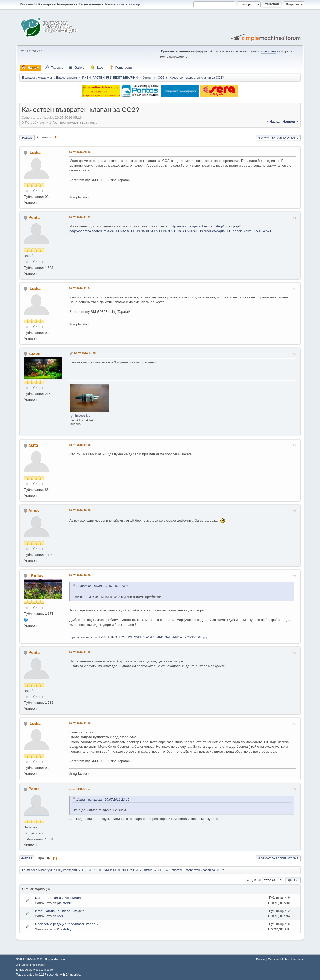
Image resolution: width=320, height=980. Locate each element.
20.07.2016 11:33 (80, 217)
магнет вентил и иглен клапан (59, 898)
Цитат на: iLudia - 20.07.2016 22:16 (103, 800)
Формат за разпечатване (278, 138)
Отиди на (254, 880)
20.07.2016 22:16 (80, 723)
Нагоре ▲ (298, 959)
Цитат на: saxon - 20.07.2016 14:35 (103, 586)
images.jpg (80, 416)
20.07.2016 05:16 (80, 152)
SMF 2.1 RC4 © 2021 (29, 959)
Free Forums (37, 965)
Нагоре (27, 858)
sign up (134, 4)
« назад (273, 122)
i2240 (61, 916)
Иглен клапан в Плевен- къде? (59, 911)
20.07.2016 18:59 (80, 510)
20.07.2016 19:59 (80, 575)
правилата (268, 51)
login (120, 4)
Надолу (27, 138)
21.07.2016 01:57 (80, 789)
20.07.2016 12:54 (80, 288)
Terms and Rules (278, 959)
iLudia (35, 152)
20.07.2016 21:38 (80, 652)
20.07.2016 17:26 (80, 445)
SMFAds (21, 965)
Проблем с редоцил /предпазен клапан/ (67, 924)
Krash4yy (64, 929)
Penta (34, 217)
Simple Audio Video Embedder (35, 970)
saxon (35, 354)
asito (33, 445)
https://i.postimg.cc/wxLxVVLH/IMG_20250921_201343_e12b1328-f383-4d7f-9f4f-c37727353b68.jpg (138, 637)
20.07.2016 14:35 (85, 353)
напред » (290, 122)
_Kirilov (36, 576)
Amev (34, 510)
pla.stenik (64, 903)
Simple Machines (55, 959)
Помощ (261, 959)
